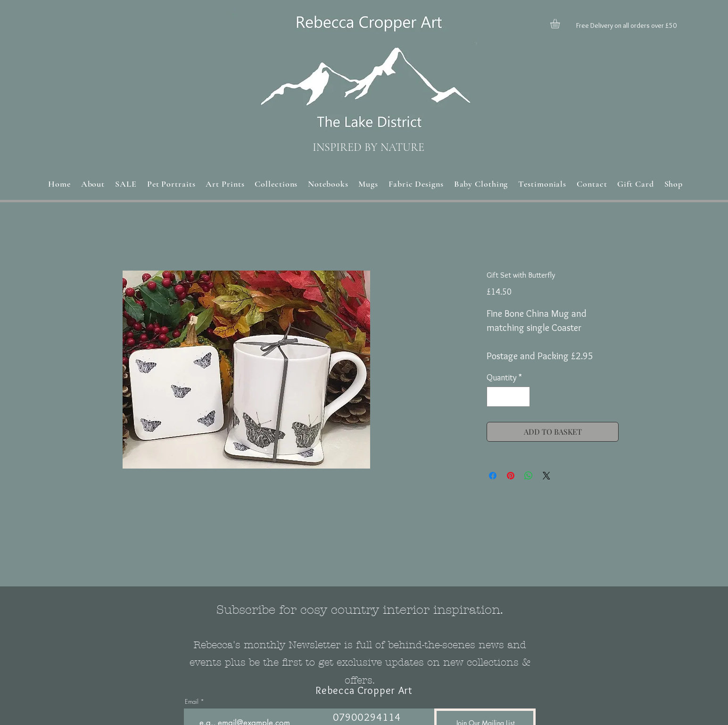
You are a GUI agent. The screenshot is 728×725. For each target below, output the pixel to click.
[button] (561, 24)
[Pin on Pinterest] (511, 476)
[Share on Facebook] (493, 476)
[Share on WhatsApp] (529, 476)
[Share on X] (546, 476)
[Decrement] (495, 397)
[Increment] (521, 397)
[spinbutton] (508, 397)
